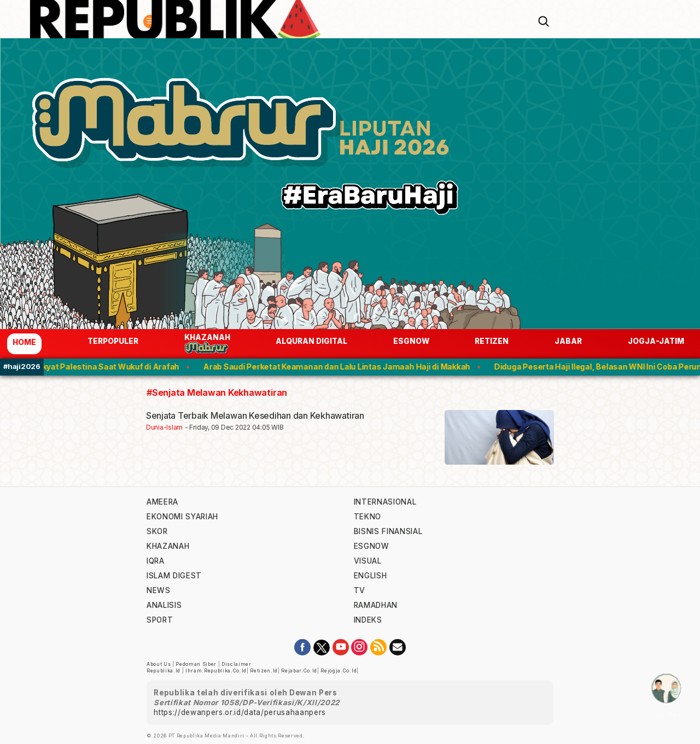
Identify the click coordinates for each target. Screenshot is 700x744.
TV (360, 590)
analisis (164, 605)
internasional (385, 502)
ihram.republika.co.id (216, 671)
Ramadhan (376, 605)
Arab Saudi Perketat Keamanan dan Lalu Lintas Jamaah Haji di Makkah (342, 367)
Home (24, 342)
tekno (367, 517)
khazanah (168, 546)
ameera (162, 502)
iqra (156, 561)
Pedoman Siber (196, 664)
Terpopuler (113, 341)
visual (368, 561)
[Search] (544, 20)
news (159, 590)
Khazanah (207, 344)
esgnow (411, 341)
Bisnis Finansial (388, 531)
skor (157, 531)
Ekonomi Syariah (182, 517)
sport (160, 620)
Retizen (492, 341)
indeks (368, 620)
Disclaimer (237, 664)
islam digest (174, 576)
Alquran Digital (311, 341)
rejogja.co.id (339, 671)
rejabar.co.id (299, 671)
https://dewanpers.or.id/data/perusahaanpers (240, 712)
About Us (159, 664)
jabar (568, 341)
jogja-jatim (656, 341)
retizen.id (264, 671)
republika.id (164, 671)
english (371, 576)
